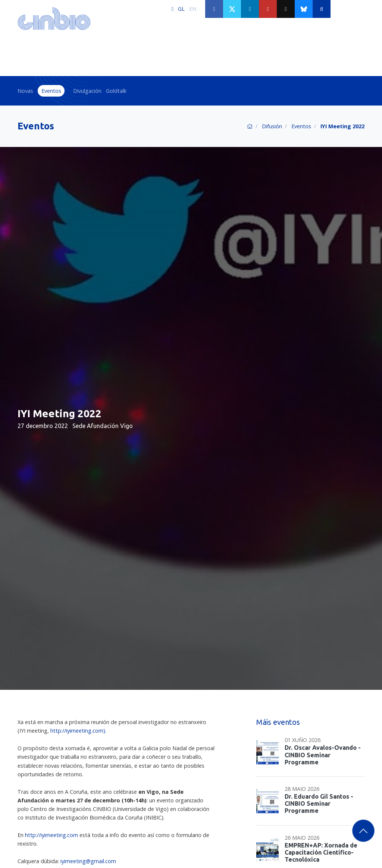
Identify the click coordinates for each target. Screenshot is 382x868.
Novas (25, 91)
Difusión (272, 126)
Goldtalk (116, 91)
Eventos (51, 91)
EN (193, 9)
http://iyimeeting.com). (78, 731)
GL (181, 9)
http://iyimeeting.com (51, 835)
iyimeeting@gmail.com (88, 861)
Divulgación (87, 91)
